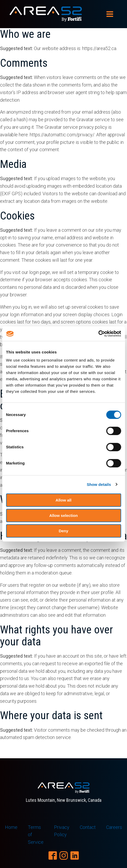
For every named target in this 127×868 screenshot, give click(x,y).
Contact (88, 827)
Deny (63, 531)
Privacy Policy (62, 831)
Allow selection (63, 515)
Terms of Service (36, 835)
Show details (99, 484)
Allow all (63, 500)
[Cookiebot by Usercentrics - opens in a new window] (98, 334)
